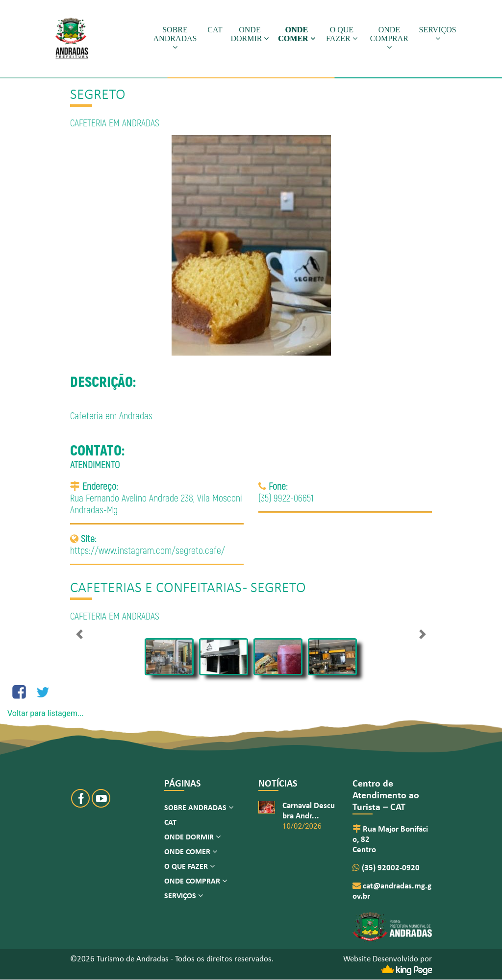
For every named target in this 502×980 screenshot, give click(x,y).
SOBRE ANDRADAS (175, 38)
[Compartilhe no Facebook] (19, 692)
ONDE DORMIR (250, 34)
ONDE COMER (296, 34)
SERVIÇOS (438, 34)
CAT (215, 30)
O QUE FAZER (341, 34)
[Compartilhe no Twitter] (43, 692)
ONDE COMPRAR (389, 38)
